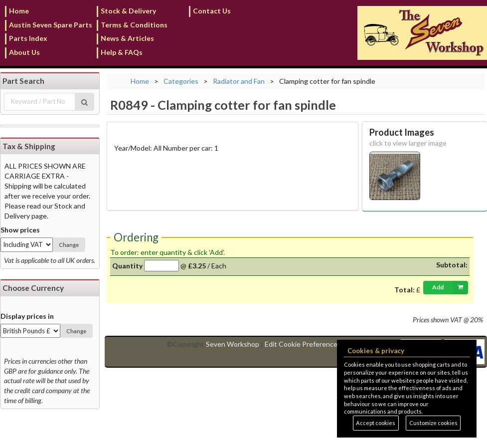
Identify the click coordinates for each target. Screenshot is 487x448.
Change (69, 245)
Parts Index (28, 38)
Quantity (127, 266)
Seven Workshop (233, 344)
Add (450, 287)
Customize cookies (433, 423)
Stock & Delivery (128, 11)
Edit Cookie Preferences (303, 344)
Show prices (20, 230)
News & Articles (127, 38)
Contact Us (212, 11)
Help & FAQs (122, 52)
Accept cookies (376, 423)
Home (19, 11)
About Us (24, 52)
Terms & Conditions (134, 25)
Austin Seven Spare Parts (51, 25)
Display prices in (27, 316)
